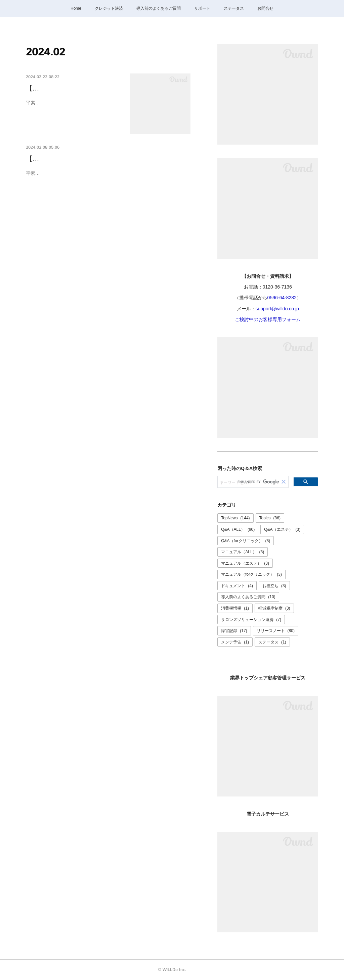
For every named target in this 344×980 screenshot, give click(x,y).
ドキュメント (237, 586)
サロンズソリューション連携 (251, 620)
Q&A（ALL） (238, 529)
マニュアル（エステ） (245, 563)
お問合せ (265, 8)
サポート (202, 8)
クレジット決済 (109, 8)
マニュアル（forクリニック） (251, 574)
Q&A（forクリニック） (246, 541)
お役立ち (274, 586)
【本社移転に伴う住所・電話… (73, 88)
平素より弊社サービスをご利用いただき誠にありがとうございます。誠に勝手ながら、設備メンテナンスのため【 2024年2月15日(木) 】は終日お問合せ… (108, 177)
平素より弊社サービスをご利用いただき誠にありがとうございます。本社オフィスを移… (73, 107)
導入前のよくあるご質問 (159, 8)
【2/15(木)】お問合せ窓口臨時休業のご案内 (92, 159)
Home (76, 8)
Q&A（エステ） (282, 529)
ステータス (234, 8)
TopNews (235, 518)
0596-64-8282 (282, 298)
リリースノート (276, 631)
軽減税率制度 (274, 608)
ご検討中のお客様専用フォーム (268, 319)
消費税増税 (235, 608)
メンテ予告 (235, 642)
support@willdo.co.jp (277, 309)
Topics (270, 518)
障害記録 (234, 631)
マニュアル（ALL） (243, 552)
